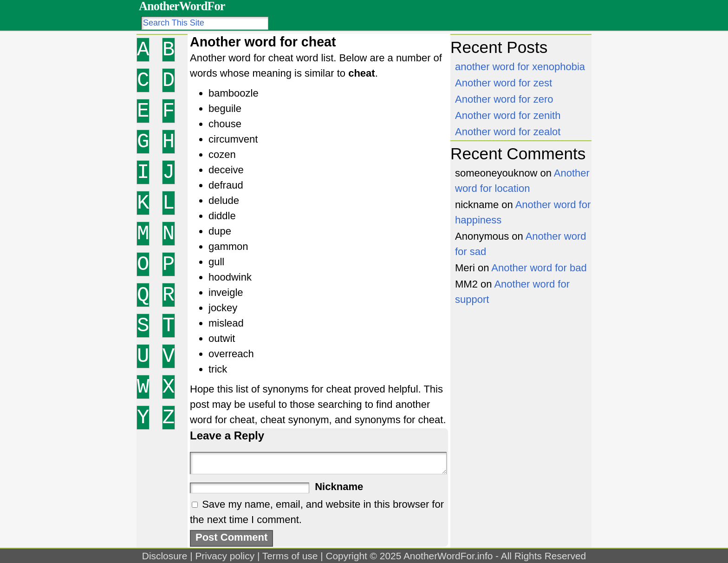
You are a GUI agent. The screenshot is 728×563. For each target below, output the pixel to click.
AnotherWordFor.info (448, 556)
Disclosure (165, 556)
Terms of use (290, 556)
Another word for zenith (508, 115)
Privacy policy (225, 556)
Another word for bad (539, 268)
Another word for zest (504, 83)
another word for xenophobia (520, 67)
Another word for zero (504, 99)
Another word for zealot (508, 132)
